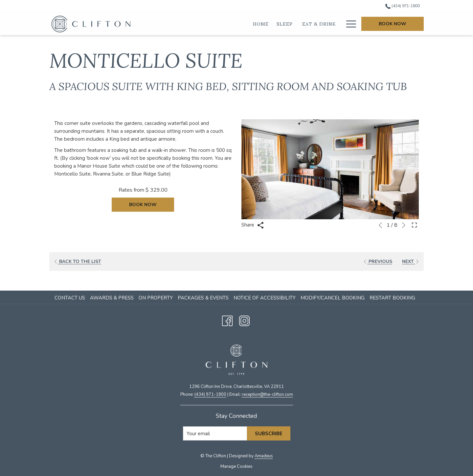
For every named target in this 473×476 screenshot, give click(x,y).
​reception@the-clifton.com (267, 394)
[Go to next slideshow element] (404, 225)
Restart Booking (392, 298)
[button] (330, 169)
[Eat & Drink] (281, 24)
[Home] (223, 24)
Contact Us (70, 298)
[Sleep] (247, 24)
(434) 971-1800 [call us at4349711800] (403, 6)
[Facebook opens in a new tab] (227, 320)
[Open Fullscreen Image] (414, 225)
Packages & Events (203, 298)
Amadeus (264, 456)
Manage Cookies (236, 466)
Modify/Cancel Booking (333, 298)
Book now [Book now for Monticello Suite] (143, 205)
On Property (156, 298)
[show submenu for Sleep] (259, 24)
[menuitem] (71, 298)
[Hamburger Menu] (349, 24)
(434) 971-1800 (210, 394)
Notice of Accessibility (265, 298)
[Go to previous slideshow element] (380, 225)
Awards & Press (112, 298)
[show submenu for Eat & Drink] (303, 24)
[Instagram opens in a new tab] (244, 320)
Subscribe (269, 434)
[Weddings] (322, 24)
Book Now (393, 24)
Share (253, 225)
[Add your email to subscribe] (215, 433)
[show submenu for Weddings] (341, 24)
